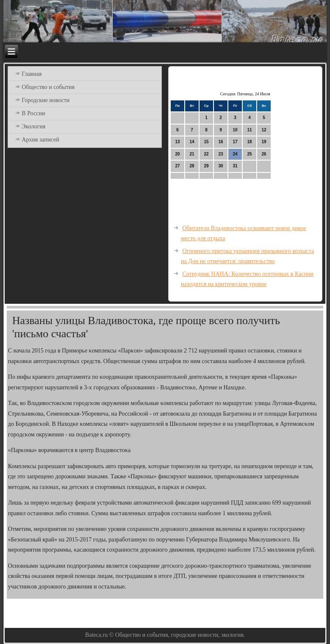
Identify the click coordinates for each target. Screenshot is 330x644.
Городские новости (46, 100)
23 (220, 154)
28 (192, 166)
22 (206, 154)
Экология (33, 126)
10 (235, 130)
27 (177, 166)
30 (220, 166)
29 (206, 166)
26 (264, 154)
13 (177, 142)
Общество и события (48, 87)
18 (249, 142)
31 (235, 166)
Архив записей (40, 140)
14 (192, 142)
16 (220, 142)
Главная (32, 74)
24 (235, 154)
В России (33, 113)
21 (192, 154)
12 (264, 130)
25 (249, 154)
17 (235, 142)
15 (206, 142)
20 (177, 154)
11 (249, 130)
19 (264, 142)
